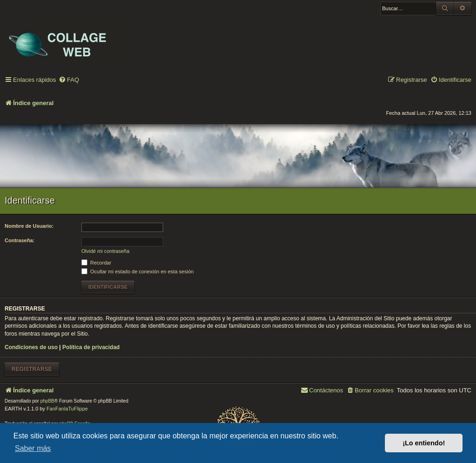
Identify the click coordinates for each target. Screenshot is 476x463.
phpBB (47, 401)
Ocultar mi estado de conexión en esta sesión (138, 271)
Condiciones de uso (31, 347)
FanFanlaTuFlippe (67, 409)
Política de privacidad (91, 347)
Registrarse (32, 369)
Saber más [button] (33, 448)
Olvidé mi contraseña (105, 251)
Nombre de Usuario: (29, 226)
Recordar (96, 263)
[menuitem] (69, 80)
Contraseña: (20, 240)
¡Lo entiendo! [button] (424, 443)
